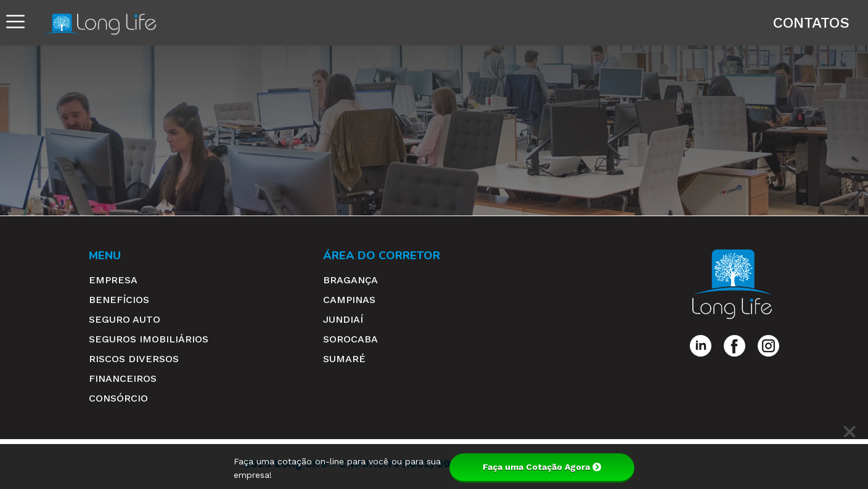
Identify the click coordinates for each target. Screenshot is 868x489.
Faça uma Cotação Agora (542, 467)
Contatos (811, 23)
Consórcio (118, 398)
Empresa (113, 280)
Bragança (350, 280)
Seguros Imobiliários (149, 339)
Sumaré (344, 359)
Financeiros (123, 378)
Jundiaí (343, 319)
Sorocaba (350, 339)
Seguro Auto (125, 319)
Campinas (349, 300)
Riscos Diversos (134, 359)
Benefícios (119, 300)
